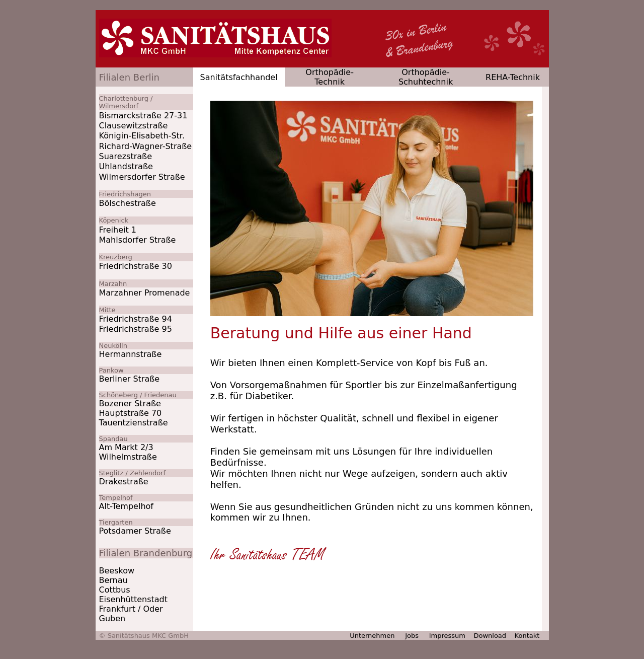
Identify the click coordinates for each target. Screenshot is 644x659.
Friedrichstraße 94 (136, 319)
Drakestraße (124, 482)
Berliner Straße (130, 379)
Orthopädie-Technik (330, 77)
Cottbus (115, 590)
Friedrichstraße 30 (136, 266)
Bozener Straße (130, 404)
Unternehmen (372, 636)
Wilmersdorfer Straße (142, 177)
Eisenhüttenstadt (134, 599)
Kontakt (528, 636)
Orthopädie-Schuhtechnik (426, 77)
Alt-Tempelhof (126, 506)
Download (490, 636)
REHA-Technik (513, 77)
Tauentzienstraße (134, 423)
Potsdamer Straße (135, 531)
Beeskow (117, 571)
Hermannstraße (131, 354)
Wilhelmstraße (128, 457)
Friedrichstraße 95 (136, 329)
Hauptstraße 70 (131, 413)
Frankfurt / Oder (131, 609)
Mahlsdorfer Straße (138, 240)
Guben (112, 618)
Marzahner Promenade (145, 293)
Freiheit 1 (118, 230)
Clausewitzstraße (134, 126)
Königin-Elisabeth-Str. (142, 136)
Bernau (113, 580)
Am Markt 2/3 (126, 447)
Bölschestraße (128, 203)
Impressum (447, 636)
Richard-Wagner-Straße (146, 146)
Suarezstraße (126, 156)
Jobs (412, 636)
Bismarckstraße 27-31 (143, 116)
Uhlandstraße (126, 166)
